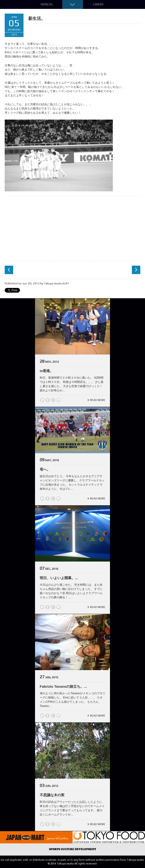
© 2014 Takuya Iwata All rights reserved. (72, 864)
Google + (53, 400)
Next (136, 270)
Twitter (42, 400)
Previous (9, 270)
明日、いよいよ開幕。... (59, 578)
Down (73, 4)
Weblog (47, 4)
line (59, 400)
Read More (98, 400)
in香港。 (47, 371)
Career (98, 4)
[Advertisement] (73, 228)
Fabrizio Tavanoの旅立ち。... (63, 686)
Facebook (47, 400)
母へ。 (45, 469)
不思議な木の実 (52, 795)
